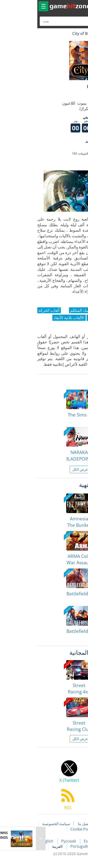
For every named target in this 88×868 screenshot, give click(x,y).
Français (77, 841)
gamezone (34, 6)
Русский (33, 841)
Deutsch (68, 846)
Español (55, 841)
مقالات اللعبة (72, 824)
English (11, 841)
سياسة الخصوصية (20, 824)
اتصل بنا (48, 824)
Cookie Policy (46, 829)
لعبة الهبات (71, 33)
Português (44, 846)
